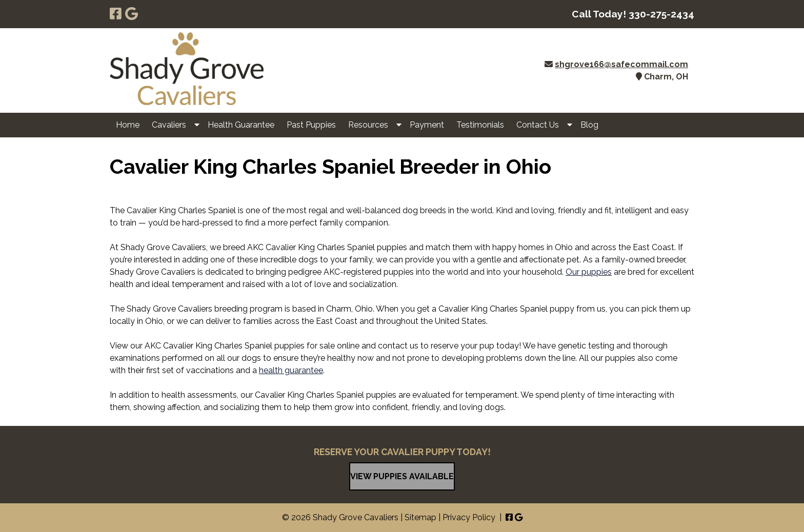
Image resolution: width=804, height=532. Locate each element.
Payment (427, 125)
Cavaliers (169, 125)
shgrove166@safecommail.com (621, 64)
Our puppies (589, 272)
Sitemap (420, 517)
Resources (368, 125)
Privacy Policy (469, 517)
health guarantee (291, 370)
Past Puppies (311, 125)
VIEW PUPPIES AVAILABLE (402, 476)
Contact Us (538, 125)
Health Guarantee (241, 125)
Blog (589, 125)
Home (128, 125)
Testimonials (480, 125)
